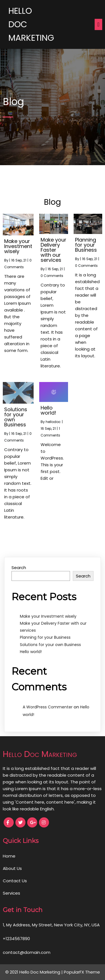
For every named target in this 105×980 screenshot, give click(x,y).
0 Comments (52, 276)
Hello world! (31, 652)
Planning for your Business (45, 637)
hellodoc (53, 422)
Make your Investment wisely (48, 616)
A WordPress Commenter (48, 707)
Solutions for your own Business (50, 645)
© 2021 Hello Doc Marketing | (35, 972)
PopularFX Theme (82, 972)
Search (19, 568)
